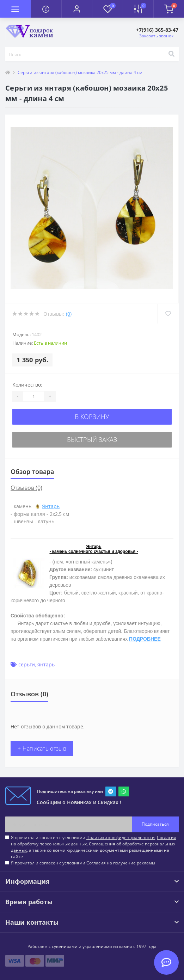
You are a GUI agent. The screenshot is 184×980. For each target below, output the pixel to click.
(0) (69, 314)
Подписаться (155, 824)
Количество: (27, 385)
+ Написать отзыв (42, 748)
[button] (77, 9)
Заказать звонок (156, 36)
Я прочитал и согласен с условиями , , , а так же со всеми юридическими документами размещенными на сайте (94, 847)
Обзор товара (32, 471)
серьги (27, 664)
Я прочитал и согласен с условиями (83, 863)
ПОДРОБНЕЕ (145, 639)
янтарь (46, 664)
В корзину (92, 417)
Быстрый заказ (92, 439)
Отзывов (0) (26, 488)
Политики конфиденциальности (121, 837)
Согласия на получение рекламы (121, 863)
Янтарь (51, 506)
